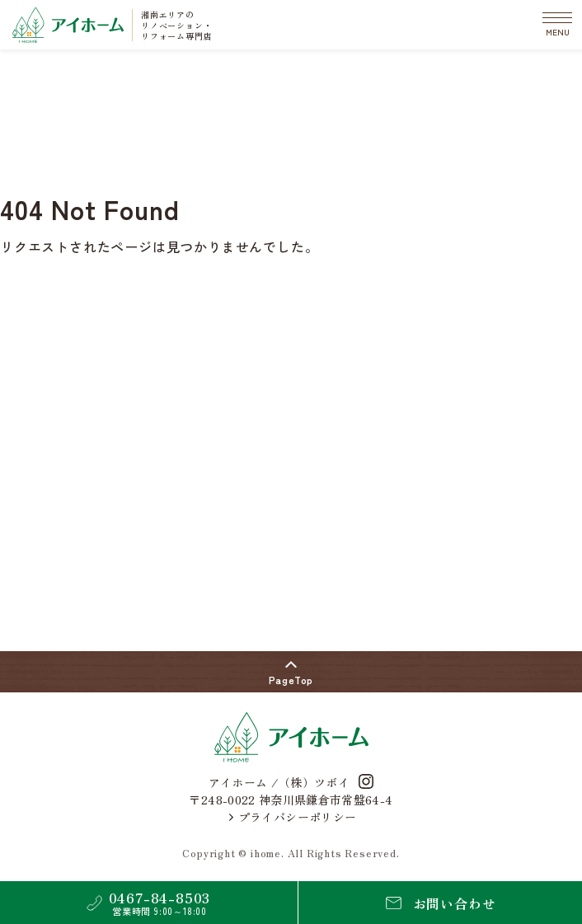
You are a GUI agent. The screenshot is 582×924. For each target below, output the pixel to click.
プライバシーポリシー (293, 817)
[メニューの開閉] (557, 25)
